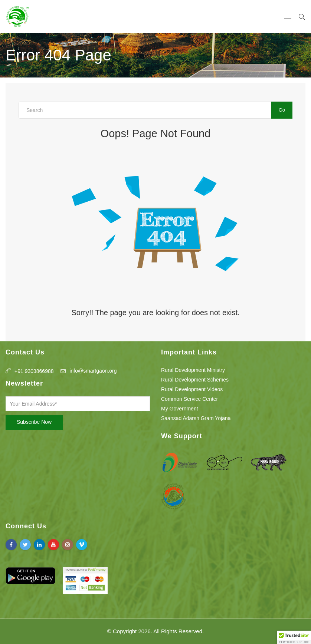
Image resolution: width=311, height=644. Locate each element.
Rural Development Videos (192, 389)
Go (282, 110)
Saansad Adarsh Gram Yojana (196, 418)
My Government (180, 409)
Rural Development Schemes (195, 380)
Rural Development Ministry (193, 370)
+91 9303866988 (34, 371)
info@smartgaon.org (93, 371)
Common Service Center (189, 399)
